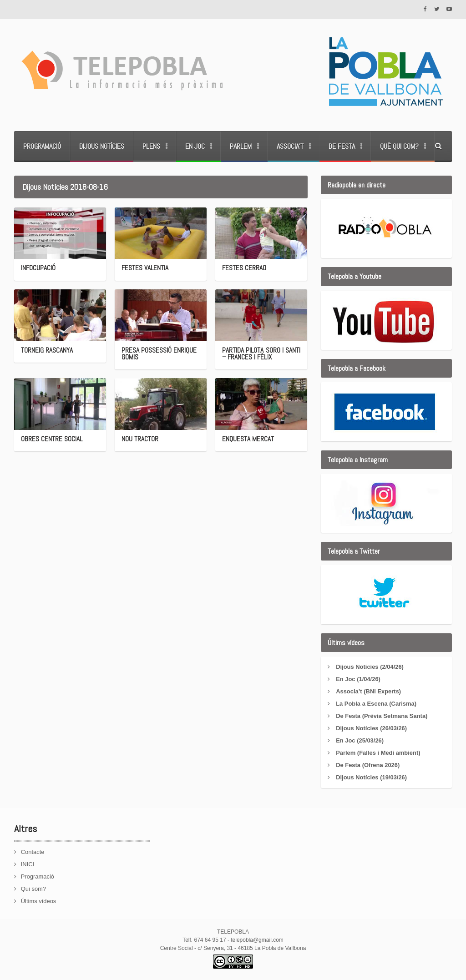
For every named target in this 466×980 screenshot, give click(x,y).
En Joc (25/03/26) (360, 740)
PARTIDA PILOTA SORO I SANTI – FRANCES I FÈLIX (260, 354)
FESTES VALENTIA (145, 268)
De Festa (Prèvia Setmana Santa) (382, 716)
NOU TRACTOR (140, 439)
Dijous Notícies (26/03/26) (372, 728)
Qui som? (34, 889)
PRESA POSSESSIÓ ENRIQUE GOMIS (159, 354)
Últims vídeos (39, 901)
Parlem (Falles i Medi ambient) (378, 753)
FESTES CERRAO (244, 268)
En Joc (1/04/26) (358, 679)
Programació (42, 146)
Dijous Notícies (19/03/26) (372, 777)
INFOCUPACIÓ (38, 268)
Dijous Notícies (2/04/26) (370, 667)
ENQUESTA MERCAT (248, 439)
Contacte (33, 852)
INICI (28, 864)
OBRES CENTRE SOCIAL (51, 439)
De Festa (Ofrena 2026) (368, 765)
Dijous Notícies (102, 146)
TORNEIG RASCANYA (47, 350)
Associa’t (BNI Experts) (369, 691)
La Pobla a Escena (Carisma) (376, 704)
